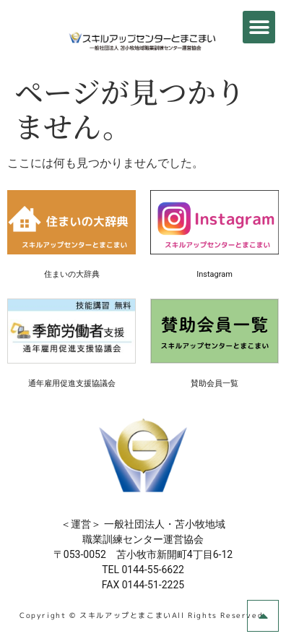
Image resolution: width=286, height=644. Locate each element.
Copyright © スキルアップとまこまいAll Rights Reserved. (143, 615)
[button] (259, 27)
